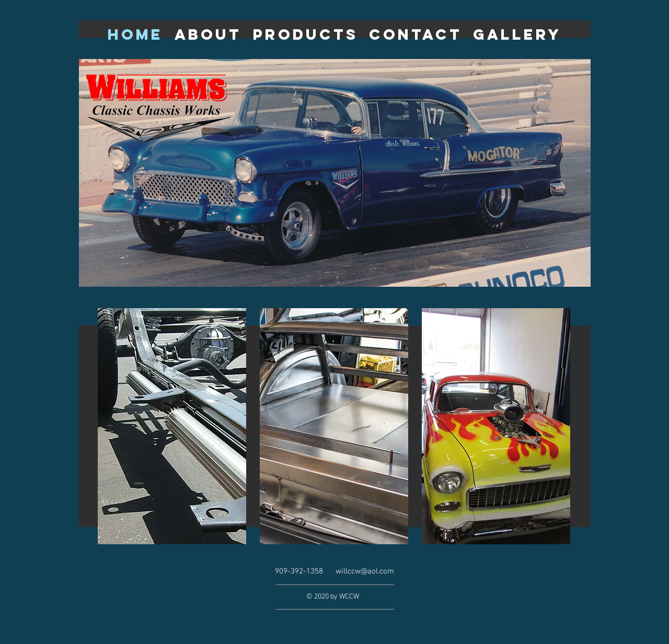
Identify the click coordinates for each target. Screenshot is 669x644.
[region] (172, 427)
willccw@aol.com (365, 571)
